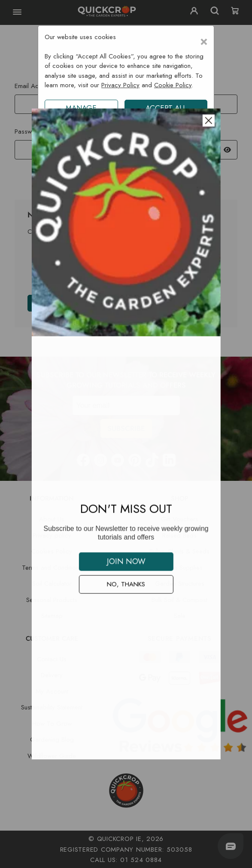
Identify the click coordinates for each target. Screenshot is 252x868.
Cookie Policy (173, 85)
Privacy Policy (120, 85)
